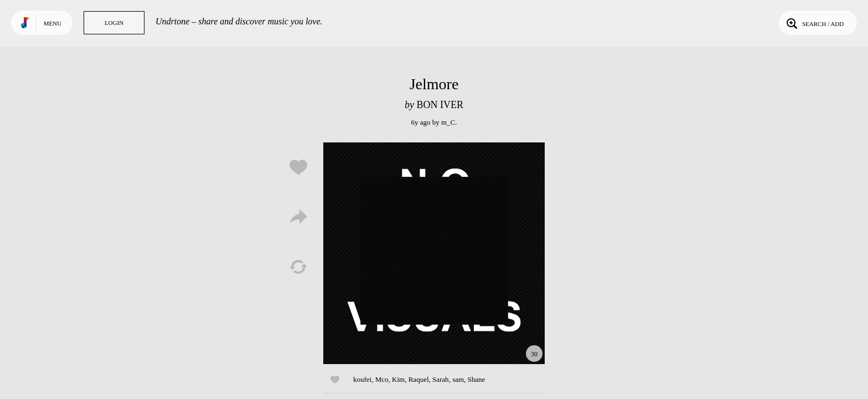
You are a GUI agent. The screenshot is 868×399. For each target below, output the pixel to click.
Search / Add (814, 23)
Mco (382, 379)
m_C (448, 122)
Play (434, 253)
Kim (398, 379)
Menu (53, 23)
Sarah (441, 379)
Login (114, 23)
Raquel (419, 379)
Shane (477, 379)
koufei (362, 379)
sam (458, 379)
